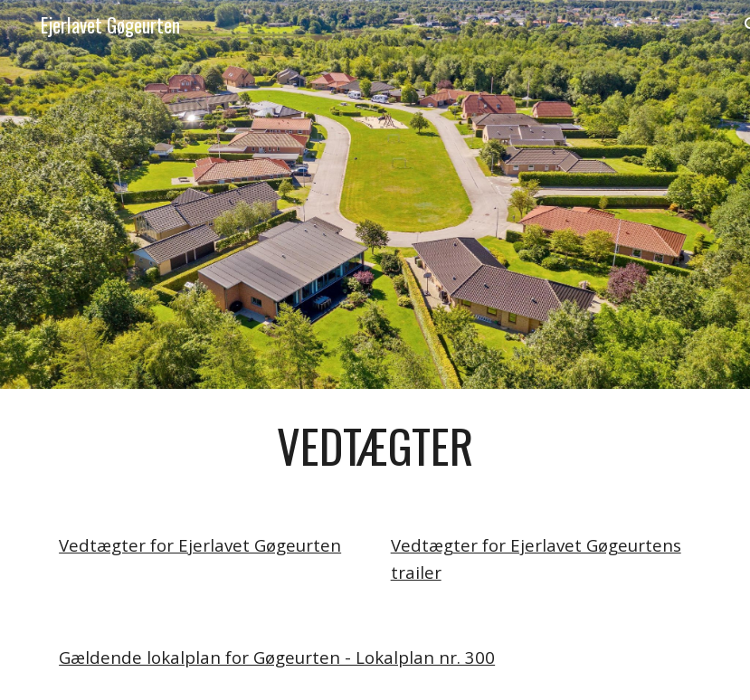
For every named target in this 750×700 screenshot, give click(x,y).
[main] (375, 446)
